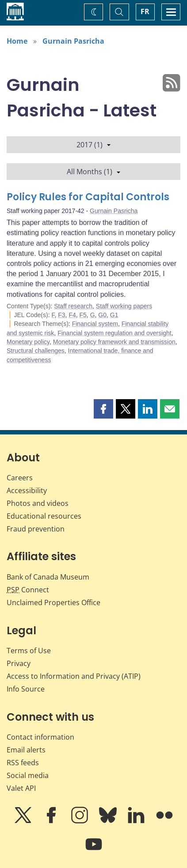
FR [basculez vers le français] (145, 11)
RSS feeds (23, 763)
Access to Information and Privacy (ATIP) (74, 676)
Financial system (95, 324)
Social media (28, 775)
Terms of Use (29, 651)
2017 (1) (93, 145)
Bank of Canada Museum (48, 577)
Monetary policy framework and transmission (114, 342)
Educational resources (44, 516)
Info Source (26, 689)
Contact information (40, 737)
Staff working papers (124, 306)
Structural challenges (36, 351)
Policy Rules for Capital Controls (88, 197)
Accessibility (27, 490)
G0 (102, 315)
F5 (83, 315)
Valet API (21, 788)
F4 (72, 315)
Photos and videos (38, 503)
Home (17, 41)
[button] (103, 409)
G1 (114, 315)
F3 (61, 315)
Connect (28, 590)
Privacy (19, 663)
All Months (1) (93, 172)
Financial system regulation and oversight (114, 333)
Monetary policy (28, 342)
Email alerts (26, 750)
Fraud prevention (36, 529)
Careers (20, 478)
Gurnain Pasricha (73, 41)
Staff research (73, 306)
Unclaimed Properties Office (53, 602)
